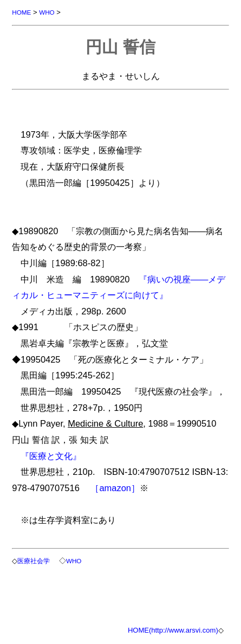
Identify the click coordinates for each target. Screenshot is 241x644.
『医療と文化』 (51, 456)
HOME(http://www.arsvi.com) (173, 630)
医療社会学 (34, 561)
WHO (47, 12)
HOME (21, 12)
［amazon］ (115, 488)
